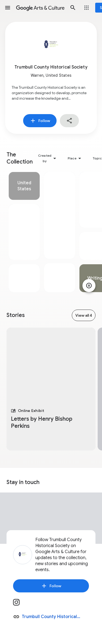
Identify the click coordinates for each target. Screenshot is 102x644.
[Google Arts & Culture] (40, 8)
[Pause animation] (89, 286)
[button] (8, 8)
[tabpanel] (24, 232)
